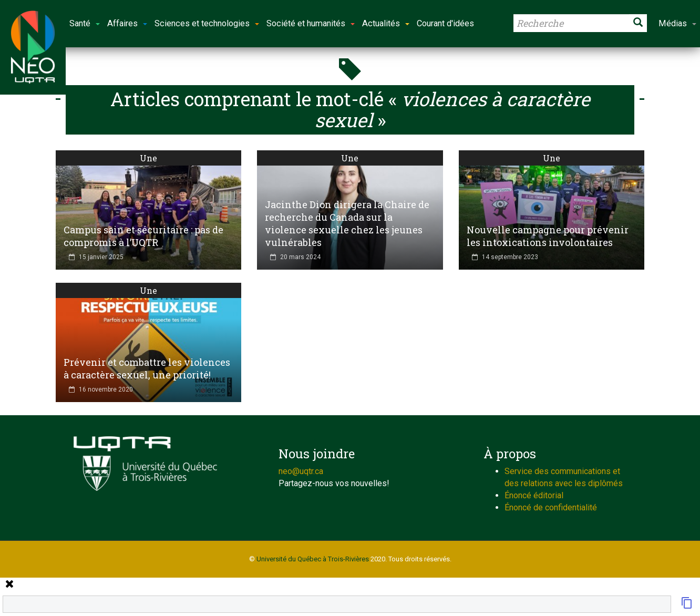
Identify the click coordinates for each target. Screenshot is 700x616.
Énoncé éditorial (534, 495)
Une (148, 158)
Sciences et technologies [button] (207, 23)
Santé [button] (85, 23)
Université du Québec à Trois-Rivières (313, 559)
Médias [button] (677, 23)
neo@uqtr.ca (301, 471)
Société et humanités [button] (311, 23)
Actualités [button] (386, 23)
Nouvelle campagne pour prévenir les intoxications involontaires (548, 236)
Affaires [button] (127, 23)
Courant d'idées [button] (445, 23)
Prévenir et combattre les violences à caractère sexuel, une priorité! (147, 368)
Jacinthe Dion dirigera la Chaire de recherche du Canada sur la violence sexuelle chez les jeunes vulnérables (347, 223)
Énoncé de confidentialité (551, 507)
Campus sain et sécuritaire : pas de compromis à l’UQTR (143, 236)
